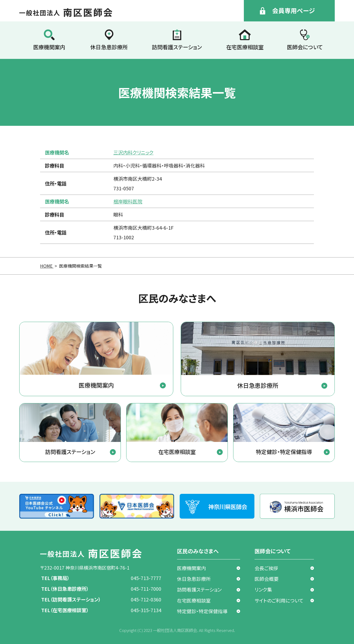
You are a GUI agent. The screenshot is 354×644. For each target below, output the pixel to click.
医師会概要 (267, 579)
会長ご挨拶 (266, 568)
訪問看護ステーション (177, 47)
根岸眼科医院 (128, 201)
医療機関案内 (49, 47)
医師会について (305, 47)
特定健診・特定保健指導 (202, 611)
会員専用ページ (293, 10)
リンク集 (263, 589)
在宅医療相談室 (245, 47)
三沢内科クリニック (133, 152)
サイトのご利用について (279, 600)
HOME (47, 266)
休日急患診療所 (109, 47)
